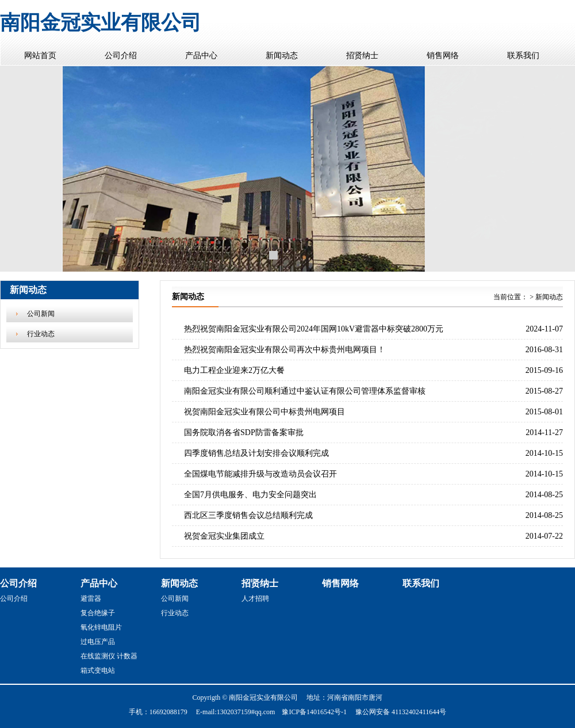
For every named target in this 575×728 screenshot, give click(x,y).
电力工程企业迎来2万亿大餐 (234, 370)
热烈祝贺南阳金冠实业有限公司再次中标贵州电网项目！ (285, 350)
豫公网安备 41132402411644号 (401, 712)
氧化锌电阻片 (101, 627)
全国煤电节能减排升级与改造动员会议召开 (260, 474)
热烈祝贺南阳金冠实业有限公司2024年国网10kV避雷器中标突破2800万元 (314, 329)
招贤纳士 (362, 56)
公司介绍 (121, 56)
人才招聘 (255, 599)
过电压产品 (98, 642)
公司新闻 (41, 314)
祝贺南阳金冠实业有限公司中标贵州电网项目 (264, 412)
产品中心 (201, 56)
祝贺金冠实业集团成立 (224, 536)
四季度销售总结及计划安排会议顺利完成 (256, 453)
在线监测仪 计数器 (109, 656)
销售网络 (443, 56)
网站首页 (40, 56)
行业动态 (41, 334)
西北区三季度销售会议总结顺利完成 (248, 515)
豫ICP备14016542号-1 (314, 712)
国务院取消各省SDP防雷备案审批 (244, 432)
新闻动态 (282, 56)
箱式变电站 (98, 670)
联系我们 (523, 56)
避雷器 (91, 599)
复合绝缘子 (98, 613)
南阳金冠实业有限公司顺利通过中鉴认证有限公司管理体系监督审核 (305, 391)
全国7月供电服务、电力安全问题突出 (250, 495)
